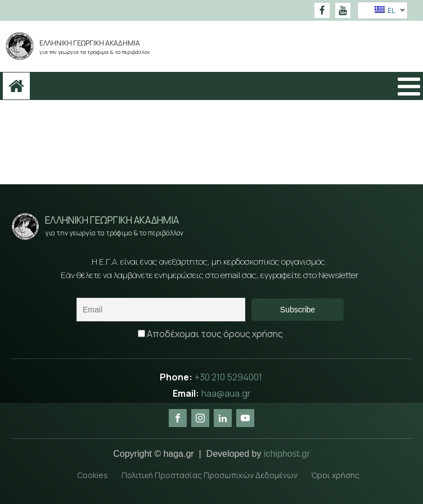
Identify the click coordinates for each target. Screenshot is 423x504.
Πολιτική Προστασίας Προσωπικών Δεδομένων (210, 475)
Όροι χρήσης (335, 475)
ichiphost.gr (287, 454)
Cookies (93, 475)
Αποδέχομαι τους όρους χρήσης (210, 334)
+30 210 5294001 (229, 377)
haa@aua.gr (226, 393)
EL (385, 10)
